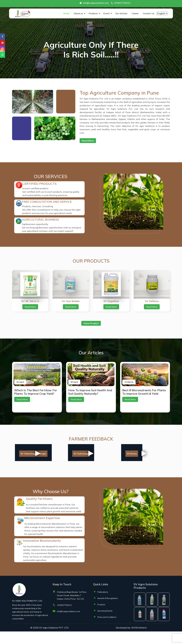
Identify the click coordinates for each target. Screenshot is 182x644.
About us (78, 13)
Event (106, 13)
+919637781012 (122, 3)
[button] (91, 71)
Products (93, 13)
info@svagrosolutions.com (96, 3)
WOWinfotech (139, 640)
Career (135, 13)
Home (66, 13)
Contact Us (149, 13)
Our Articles (121, 13)
